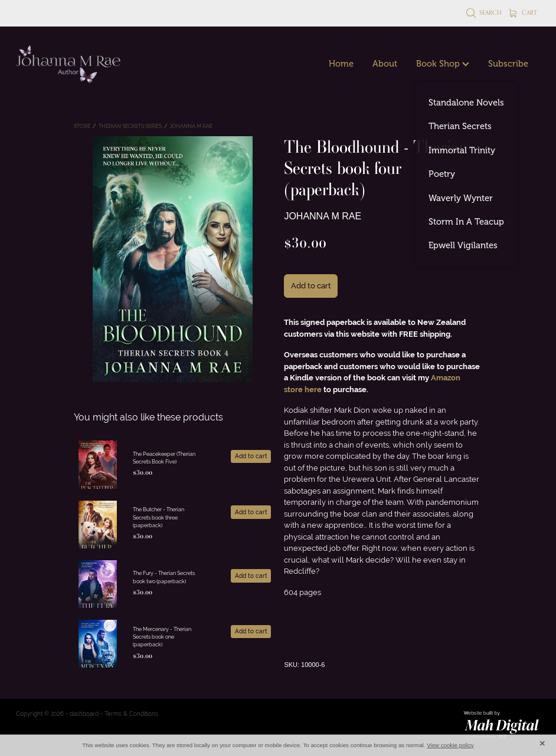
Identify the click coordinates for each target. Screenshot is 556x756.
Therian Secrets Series (130, 126)
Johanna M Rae (191, 126)
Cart (523, 12)
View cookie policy (450, 745)
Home (341, 64)
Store (82, 126)
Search (484, 12)
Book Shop (443, 64)
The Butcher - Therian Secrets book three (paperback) (158, 517)
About (385, 64)
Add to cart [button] (311, 286)
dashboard (84, 714)
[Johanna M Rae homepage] (68, 64)
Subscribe (508, 64)
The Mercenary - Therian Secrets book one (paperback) (162, 637)
